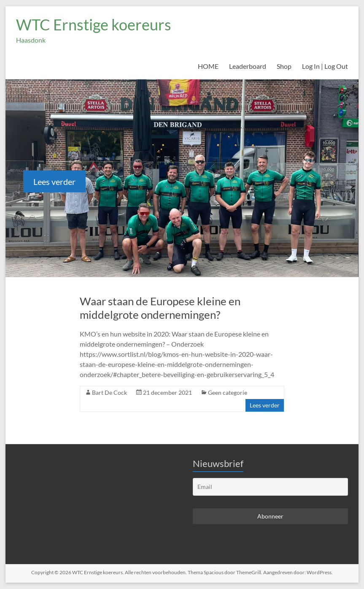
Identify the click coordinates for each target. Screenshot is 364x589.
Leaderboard (248, 66)
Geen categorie (228, 392)
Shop (284, 66)
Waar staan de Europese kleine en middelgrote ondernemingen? (160, 308)
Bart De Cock (109, 392)
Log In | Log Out (325, 66)
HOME (208, 66)
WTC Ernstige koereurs (94, 24)
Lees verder (54, 181)
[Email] (270, 487)
